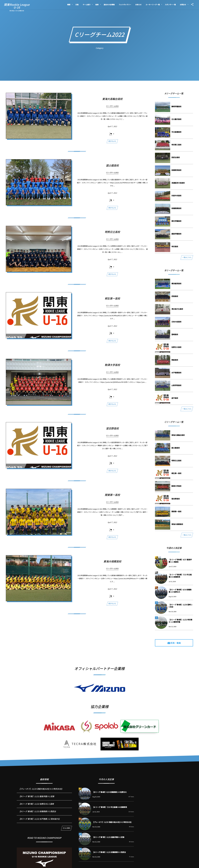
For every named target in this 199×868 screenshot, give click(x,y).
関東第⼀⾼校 (112, 497)
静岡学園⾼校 (176, 106)
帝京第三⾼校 (176, 145)
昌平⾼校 (175, 398)
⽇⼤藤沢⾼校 (176, 119)
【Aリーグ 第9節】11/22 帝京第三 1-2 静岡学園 (180, 621)
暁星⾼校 (175, 360)
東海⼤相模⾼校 (112, 564)
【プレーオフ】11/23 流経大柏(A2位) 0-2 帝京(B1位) (40, 791)
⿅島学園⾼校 (176, 234)
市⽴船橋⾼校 (176, 132)
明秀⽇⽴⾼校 (112, 234)
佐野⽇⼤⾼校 (176, 347)
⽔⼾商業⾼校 (176, 373)
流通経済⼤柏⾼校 (178, 183)
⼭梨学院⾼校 (176, 385)
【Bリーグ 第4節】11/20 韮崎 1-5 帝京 (181, 606)
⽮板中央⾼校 (176, 196)
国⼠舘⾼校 (112, 168)
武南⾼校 (175, 296)
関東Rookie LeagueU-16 (17, 6)
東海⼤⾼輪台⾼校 (112, 99)
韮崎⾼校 (175, 334)
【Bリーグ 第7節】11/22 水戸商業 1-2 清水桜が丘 (39, 821)
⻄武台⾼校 (176, 157)
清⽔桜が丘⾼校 (177, 309)
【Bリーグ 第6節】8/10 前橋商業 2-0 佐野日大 (180, 591)
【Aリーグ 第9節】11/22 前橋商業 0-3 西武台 (37, 814)
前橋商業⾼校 (176, 208)
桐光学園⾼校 (176, 221)
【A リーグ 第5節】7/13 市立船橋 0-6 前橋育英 (180, 576)
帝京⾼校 (175, 246)
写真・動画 (176, 643)
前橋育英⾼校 (176, 170)
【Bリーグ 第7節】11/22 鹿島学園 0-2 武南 (36, 799)
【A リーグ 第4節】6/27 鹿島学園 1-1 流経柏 (180, 561)
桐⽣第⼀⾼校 (112, 301)
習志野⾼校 (112, 431)
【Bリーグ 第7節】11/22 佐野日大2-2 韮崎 (36, 806)
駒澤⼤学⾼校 (112, 367)
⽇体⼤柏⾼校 (176, 322)
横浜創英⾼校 (176, 283)
